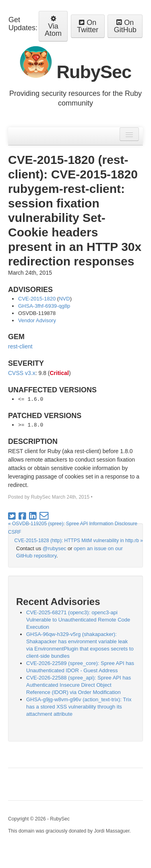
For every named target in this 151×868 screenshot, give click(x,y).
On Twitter (88, 26)
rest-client (20, 346)
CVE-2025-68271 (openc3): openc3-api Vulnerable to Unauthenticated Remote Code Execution (78, 620)
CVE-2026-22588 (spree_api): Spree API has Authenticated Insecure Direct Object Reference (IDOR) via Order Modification (79, 685)
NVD (64, 299)
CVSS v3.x (22, 373)
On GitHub (125, 26)
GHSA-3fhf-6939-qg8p (44, 306)
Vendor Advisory (37, 320)
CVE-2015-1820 (37, 299)
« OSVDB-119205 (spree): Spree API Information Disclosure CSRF (73, 528)
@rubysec (55, 548)
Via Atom (53, 26)
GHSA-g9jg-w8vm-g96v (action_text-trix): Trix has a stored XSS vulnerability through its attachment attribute (79, 707)
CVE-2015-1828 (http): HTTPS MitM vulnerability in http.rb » (79, 541)
